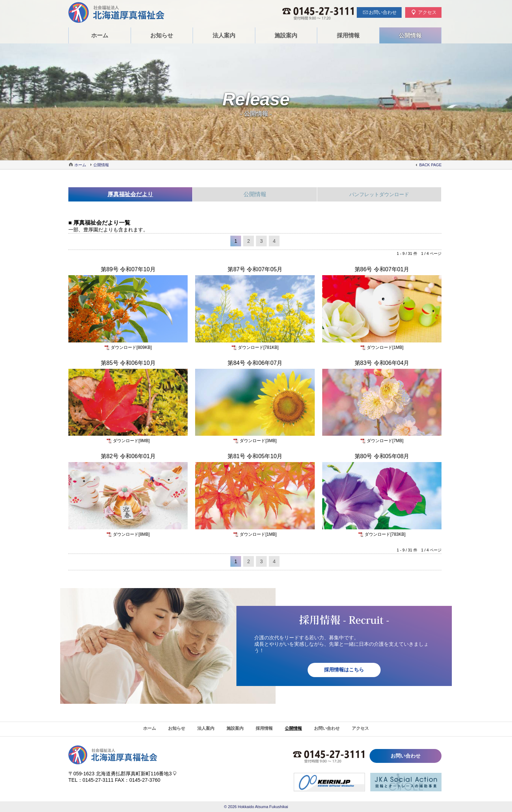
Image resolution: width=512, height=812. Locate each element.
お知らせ (162, 35)
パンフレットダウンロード (379, 194)
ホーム (100, 35)
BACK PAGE (430, 165)
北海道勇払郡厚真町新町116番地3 (134, 774)
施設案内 (286, 35)
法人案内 (224, 35)
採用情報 (348, 35)
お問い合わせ (327, 728)
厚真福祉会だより (130, 194)
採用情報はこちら (344, 670)
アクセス (360, 728)
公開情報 (410, 35)
